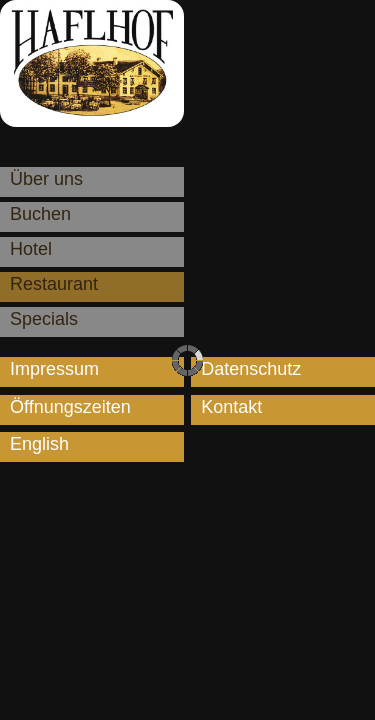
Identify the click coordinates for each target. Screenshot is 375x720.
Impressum (54, 369)
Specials (44, 319)
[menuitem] (92, 447)
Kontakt (231, 407)
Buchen (40, 214)
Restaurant (54, 284)
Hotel (31, 249)
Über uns (46, 179)
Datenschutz (251, 369)
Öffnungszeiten (70, 407)
